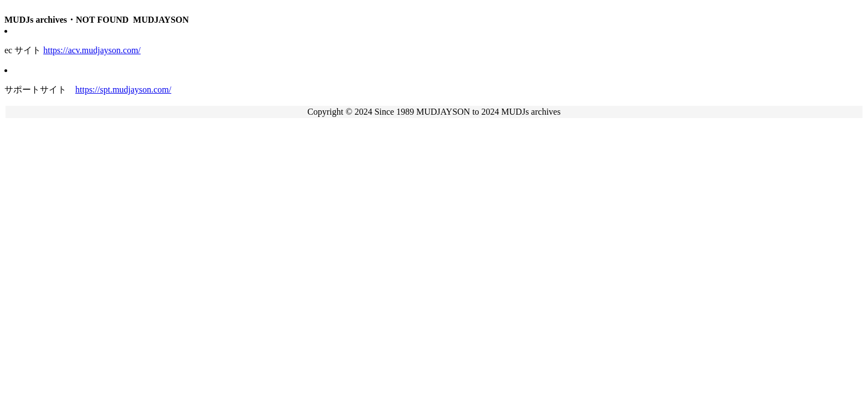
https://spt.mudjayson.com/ (123, 89)
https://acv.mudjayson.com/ (92, 50)
